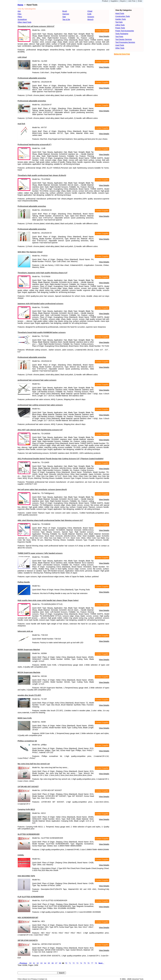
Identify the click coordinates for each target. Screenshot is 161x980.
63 (42, 963)
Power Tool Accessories (125, 31)
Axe (19, 11)
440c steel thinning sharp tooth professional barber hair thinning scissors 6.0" (50, 520)
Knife (89, 14)
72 (74, 963)
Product (105, 1)
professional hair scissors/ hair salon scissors (37, 380)
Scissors (91, 17)
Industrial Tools (138, 979)
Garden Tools (121, 19)
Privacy (34, 979)
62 (38, 963)
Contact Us (43, 979)
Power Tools (120, 28)
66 (53, 963)
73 (77, 963)
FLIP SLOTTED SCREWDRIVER (31, 897)
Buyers (123, 1)
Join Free (132, 1)
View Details (104, 36)
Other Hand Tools (24, 22)
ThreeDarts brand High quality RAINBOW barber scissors (42, 332)
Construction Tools (123, 16)
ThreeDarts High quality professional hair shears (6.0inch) (42, 175)
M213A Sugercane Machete (29, 672)
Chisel (90, 11)
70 (66, 963)
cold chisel (22, 57)
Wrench (90, 19)
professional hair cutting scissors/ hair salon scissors (40, 405)
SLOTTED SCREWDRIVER (29, 834)
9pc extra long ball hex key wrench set (34, 764)
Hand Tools (120, 13)
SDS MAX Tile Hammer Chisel (30, 252)
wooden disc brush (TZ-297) (29, 695)
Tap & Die (66, 19)
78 (96, 963)
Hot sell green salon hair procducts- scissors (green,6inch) (42, 489)
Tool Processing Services (125, 42)
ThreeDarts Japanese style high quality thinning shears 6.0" (43, 273)
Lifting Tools (120, 25)
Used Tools (120, 45)
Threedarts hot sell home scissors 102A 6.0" (36, 26)
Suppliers (114, 1)
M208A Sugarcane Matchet (29, 650)
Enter (140, 1)
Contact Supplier (102, 31)
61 (34, 963)
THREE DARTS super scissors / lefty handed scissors (40, 553)
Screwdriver (22, 19)
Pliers (20, 17)
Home (20, 5)
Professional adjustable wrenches (32, 78)
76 (88, 963)
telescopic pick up (25, 631)
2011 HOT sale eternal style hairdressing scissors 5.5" (40, 430)
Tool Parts (119, 37)
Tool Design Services (124, 39)
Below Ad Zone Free (122, 54)
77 (92, 963)
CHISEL (21, 855)
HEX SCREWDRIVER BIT (28, 918)
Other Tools (120, 48)
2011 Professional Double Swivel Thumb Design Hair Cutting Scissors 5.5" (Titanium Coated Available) (61, 459)
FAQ (19, 979)
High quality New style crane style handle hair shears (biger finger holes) (48, 600)
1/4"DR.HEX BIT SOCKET (28, 787)
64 (45, 963)
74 (81, 963)
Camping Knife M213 (26, 809)
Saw (64, 17)
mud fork (21, 124)
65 (49, 963)
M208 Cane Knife (25, 718)
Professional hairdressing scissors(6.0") (34, 145)
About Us (26, 979)
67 (56, 963)
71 (70, 963)
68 (60, 963)
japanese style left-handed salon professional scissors (40, 304)
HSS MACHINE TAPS (26, 876)
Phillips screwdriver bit (27, 741)
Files (19, 14)
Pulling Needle (24, 582)
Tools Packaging (122, 34)
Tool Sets (119, 22)
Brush (65, 11)
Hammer (66, 14)
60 (30, 963)
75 (85, 963)
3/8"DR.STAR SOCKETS (28, 940)
